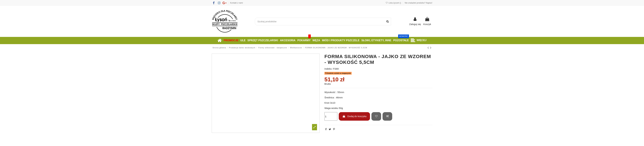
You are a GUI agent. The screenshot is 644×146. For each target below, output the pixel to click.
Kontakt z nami (236, 3)
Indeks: (328, 69)
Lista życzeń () (394, 3)
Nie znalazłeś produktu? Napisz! (419, 3)
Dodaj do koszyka (354, 116)
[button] (419, 41)
